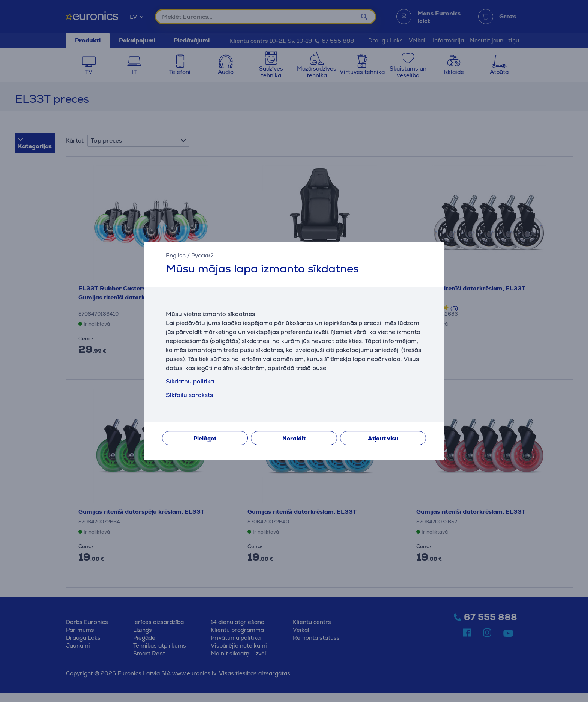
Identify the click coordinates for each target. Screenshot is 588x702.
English (176, 255)
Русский (202, 255)
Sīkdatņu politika (190, 381)
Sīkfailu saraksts (189, 395)
